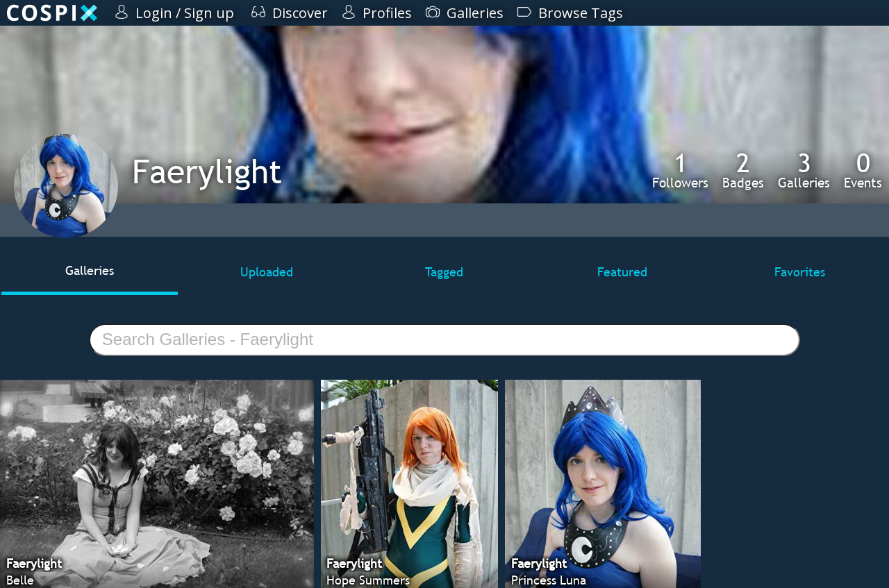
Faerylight (207, 171)
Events (863, 170)
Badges (743, 170)
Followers (680, 170)
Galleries (804, 170)
